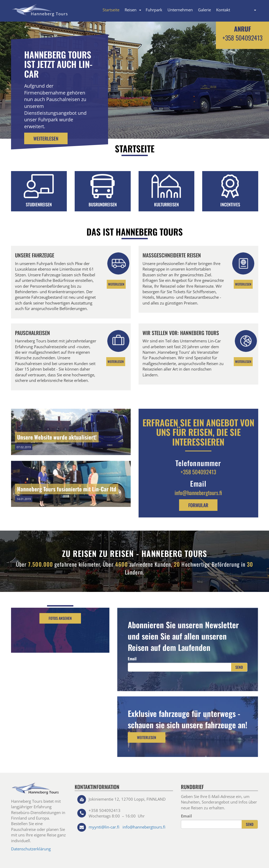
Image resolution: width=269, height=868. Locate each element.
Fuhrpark (154, 10)
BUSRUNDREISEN (103, 204)
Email (132, 659)
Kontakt (223, 10)
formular (198, 505)
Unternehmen (180, 10)
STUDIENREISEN (39, 204)
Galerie (204, 10)
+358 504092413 (242, 38)
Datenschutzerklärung (31, 849)
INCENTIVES (230, 204)
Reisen (131, 10)
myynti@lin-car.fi (104, 827)
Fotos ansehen (60, 618)
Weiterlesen (46, 138)
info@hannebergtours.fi (198, 493)
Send (239, 667)
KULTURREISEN (166, 204)
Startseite (111, 10)
